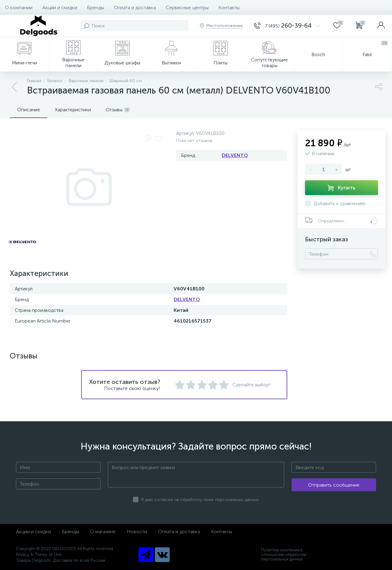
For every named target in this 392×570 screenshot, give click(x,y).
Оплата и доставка (135, 8)
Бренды (96, 8)
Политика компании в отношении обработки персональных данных (284, 555)
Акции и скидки (60, 8)
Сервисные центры (187, 8)
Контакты (229, 8)
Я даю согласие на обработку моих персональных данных (200, 500)
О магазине (103, 532)
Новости (137, 532)
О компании (19, 8)
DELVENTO (235, 155)
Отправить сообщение (334, 485)
